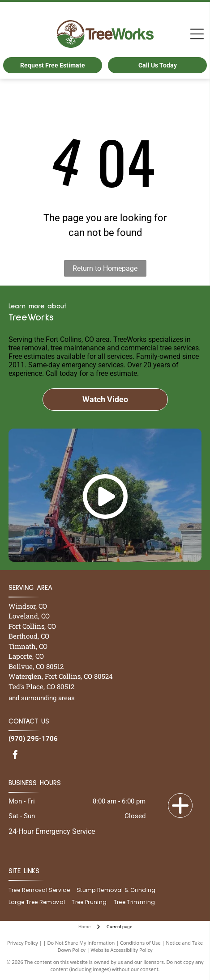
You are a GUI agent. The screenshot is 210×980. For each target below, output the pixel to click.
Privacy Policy (23, 943)
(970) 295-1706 (33, 739)
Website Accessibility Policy (122, 950)
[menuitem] (43, 890)
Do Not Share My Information (81, 943)
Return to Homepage (105, 268)
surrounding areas (48, 698)
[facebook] (15, 756)
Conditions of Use (140, 943)
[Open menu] (197, 34)
